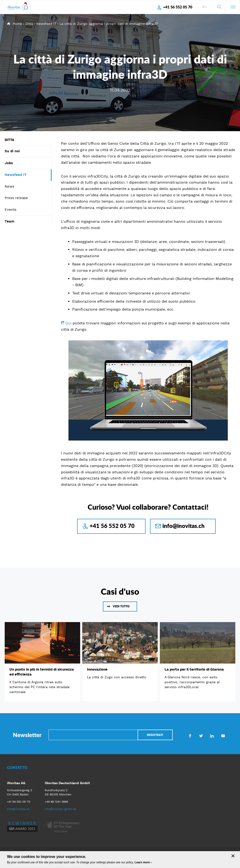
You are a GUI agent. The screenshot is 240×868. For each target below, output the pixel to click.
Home (17, 24)
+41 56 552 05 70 (178, 7)
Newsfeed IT (46, 24)
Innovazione (97, 669)
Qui (69, 323)
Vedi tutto (121, 606)
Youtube (223, 736)
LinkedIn (212, 736)
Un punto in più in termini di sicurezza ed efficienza (42, 672)
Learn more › (143, 862)
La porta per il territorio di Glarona (194, 669)
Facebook (190, 736)
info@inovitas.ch (184, 526)
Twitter (201, 736)
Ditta (29, 24)
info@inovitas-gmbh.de (61, 809)
